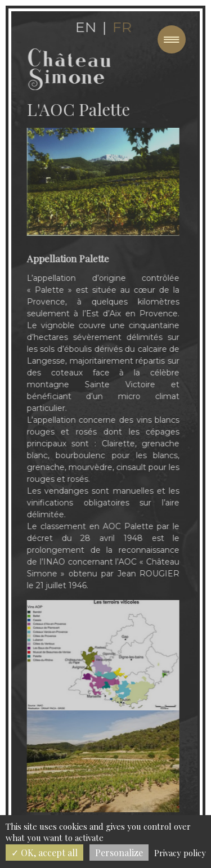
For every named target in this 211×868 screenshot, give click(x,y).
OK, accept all (44, 853)
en (83, 27)
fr (119, 27)
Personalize (119, 853)
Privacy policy (180, 853)
